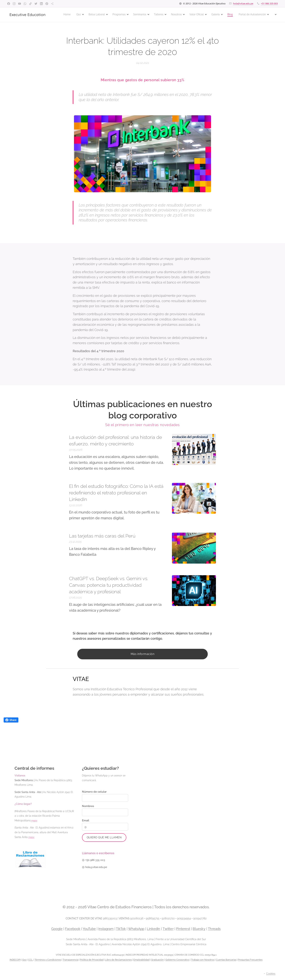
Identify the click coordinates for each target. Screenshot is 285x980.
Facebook (73, 929)
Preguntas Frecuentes (250, 960)
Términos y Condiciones (48, 960)
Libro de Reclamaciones (118, 960)
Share (11, 720)
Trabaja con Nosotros (203, 960)
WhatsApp (136, 929)
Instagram (106, 929)
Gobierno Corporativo (177, 960)
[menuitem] (177, 15)
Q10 (24, 960)
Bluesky (199, 929)
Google (57, 929)
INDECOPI (15, 960)
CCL (31, 960)
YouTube (89, 929)
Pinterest (183, 929)
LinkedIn (153, 929)
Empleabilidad (141, 960)
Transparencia (71, 960)
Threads (214, 929)
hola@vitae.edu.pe (243, 3)
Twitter (168, 929)
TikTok (121, 929)
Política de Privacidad (92, 960)
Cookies (271, 974)
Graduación (157, 960)
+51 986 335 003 (269, 3)
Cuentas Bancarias (226, 960)
